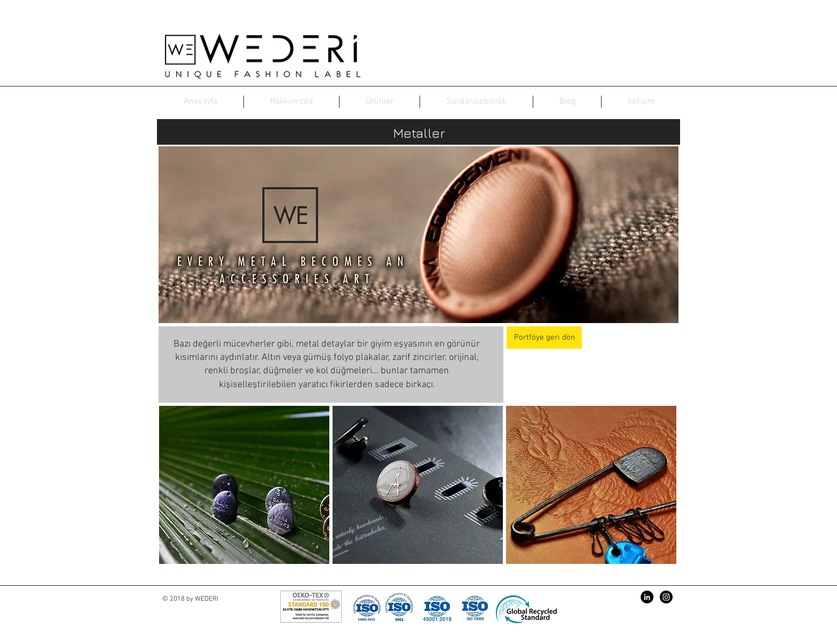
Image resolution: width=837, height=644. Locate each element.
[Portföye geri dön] (544, 337)
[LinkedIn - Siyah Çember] (647, 597)
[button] (244, 485)
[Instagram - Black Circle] (666, 597)
